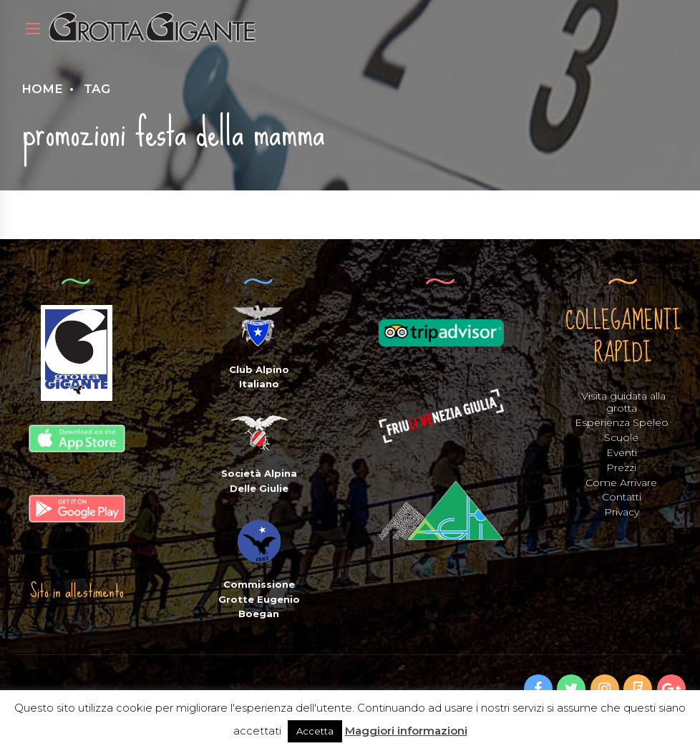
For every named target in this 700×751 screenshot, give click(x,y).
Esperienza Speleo (622, 422)
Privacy (622, 512)
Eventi (622, 452)
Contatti (622, 497)
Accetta (315, 731)
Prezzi (621, 467)
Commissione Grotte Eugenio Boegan (259, 599)
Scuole (621, 437)
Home (42, 89)
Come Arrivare (621, 483)
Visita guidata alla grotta (623, 402)
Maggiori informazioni (406, 731)
